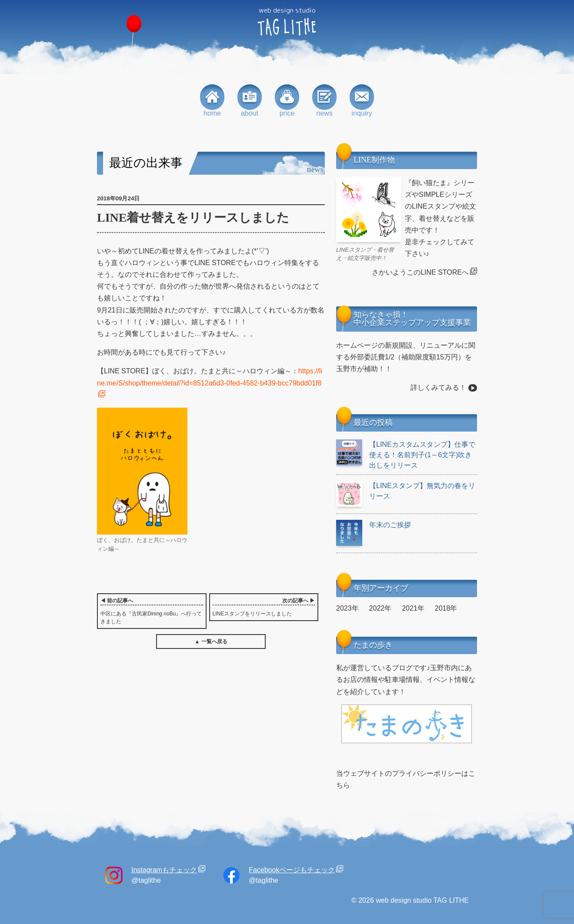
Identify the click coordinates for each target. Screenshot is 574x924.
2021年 (413, 608)
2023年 (347, 608)
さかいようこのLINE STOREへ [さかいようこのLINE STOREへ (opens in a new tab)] (420, 272)
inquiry (362, 101)
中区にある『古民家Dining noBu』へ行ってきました (152, 611)
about (250, 101)
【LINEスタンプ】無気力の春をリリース (406, 491)
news (324, 101)
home (212, 101)
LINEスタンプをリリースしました (264, 607)
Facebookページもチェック (292, 870)
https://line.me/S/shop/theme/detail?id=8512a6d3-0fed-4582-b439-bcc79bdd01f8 (210, 377)
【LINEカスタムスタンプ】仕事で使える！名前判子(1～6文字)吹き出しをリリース (406, 454)
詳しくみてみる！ (438, 387)
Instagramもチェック (164, 870)
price (287, 101)
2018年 (446, 608)
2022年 (380, 608)
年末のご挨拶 (374, 525)
